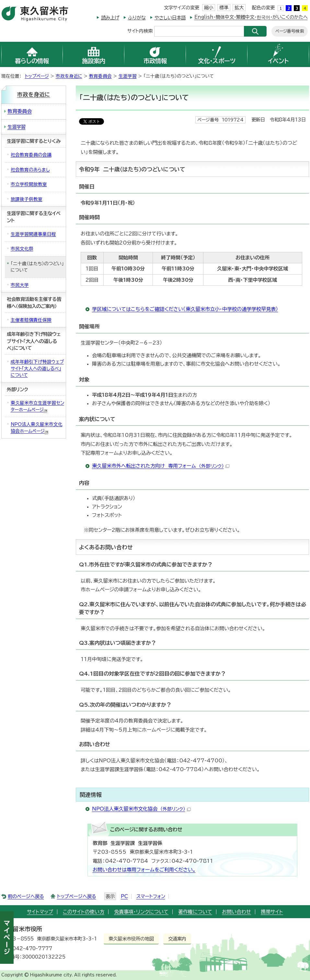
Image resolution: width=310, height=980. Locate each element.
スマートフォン (151, 896)
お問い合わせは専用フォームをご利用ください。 (144, 870)
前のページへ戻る (26, 896)
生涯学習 (128, 76)
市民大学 (20, 285)
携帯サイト (272, 912)
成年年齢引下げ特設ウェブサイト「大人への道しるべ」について (37, 368)
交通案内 (177, 939)
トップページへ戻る (77, 896)
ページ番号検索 (290, 31)
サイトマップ (40, 912)
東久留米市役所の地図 (131, 939)
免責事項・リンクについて (141, 912)
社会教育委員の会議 (31, 155)
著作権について (195, 912)
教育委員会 (100, 76)
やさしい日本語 (170, 18)
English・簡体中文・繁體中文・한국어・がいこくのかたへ (251, 17)
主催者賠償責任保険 (31, 320)
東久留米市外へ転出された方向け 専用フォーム (161, 466)
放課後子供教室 (27, 199)
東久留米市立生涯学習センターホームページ (37, 407)
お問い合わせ (236, 912)
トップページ (37, 76)
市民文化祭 (22, 249)
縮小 (209, 8)
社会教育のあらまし (30, 170)
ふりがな (137, 18)
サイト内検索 (140, 31)
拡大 (239, 8)
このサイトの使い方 (84, 912)
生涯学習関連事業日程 (33, 234)
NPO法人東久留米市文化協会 (141, 809)
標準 (224, 8)
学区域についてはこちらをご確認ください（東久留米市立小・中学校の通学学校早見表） (185, 309)
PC (124, 896)
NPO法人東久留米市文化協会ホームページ (37, 428)
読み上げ (110, 18)
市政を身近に (69, 76)
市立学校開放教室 (29, 184)
